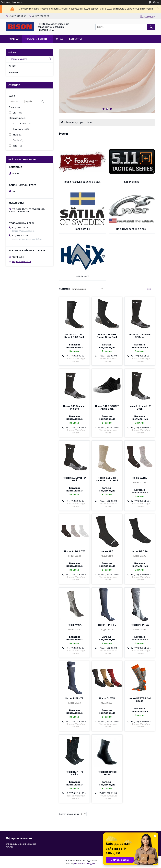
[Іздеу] (151, 27)
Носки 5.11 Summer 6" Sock (74, 407)
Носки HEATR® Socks (74, 773)
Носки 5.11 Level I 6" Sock (74, 479)
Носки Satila (82, 229)
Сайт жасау (6, 2)
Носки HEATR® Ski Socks (140, 700)
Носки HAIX (82, 276)
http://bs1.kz (18, 257)
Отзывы (13, 73)
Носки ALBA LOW (74, 551)
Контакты (76, 39)
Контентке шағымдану (84, 864)
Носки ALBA (140, 478)
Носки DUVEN (107, 698)
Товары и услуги (36, 39)
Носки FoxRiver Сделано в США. (82, 182)
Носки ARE (107, 551)
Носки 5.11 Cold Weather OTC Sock (107, 479)
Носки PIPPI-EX (140, 625)
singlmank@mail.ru (21, 262)
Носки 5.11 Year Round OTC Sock (74, 336)
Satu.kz (95, 861)
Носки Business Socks (107, 773)
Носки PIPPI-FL (107, 625)
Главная (14, 39)
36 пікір (156, 2)
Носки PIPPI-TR (75, 698)
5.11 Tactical (132, 182)
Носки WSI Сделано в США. (132, 229)
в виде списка (154, 289)
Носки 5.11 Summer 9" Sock (140, 336)
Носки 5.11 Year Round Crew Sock (107, 336)
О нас (60, 39)
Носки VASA (75, 625)
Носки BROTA (140, 551)
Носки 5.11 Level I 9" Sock (140, 407)
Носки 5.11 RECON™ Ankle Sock (107, 407)
